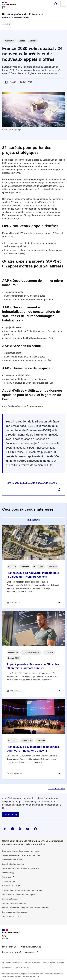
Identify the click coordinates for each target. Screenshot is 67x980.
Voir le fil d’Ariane (9, 24)
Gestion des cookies (22, 968)
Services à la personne (10, 916)
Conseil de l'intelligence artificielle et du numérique (20, 855)
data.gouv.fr (30, 952)
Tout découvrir (34, 520)
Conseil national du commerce (13, 864)
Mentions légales (49, 963)
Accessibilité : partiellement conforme (27, 963)
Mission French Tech (10, 886)
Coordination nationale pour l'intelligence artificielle (20, 868)
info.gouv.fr (8, 947)
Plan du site (6, 963)
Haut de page (58, 788)
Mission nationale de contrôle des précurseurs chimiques (23, 890)
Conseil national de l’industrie (13, 860)
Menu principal (63, 4)
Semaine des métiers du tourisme (14, 903)
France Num (7, 877)
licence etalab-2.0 (31, 976)
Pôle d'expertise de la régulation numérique (18, 895)
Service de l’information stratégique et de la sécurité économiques (26, 908)
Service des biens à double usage (14, 912)
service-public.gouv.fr (29, 947)
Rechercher (56, 4)
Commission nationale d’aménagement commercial (21, 851)
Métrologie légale (8, 882)
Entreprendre (7, 873)
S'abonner (9, 815)
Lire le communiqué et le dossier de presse (32, 483)
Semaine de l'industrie (10, 899)
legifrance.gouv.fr (10, 952)
